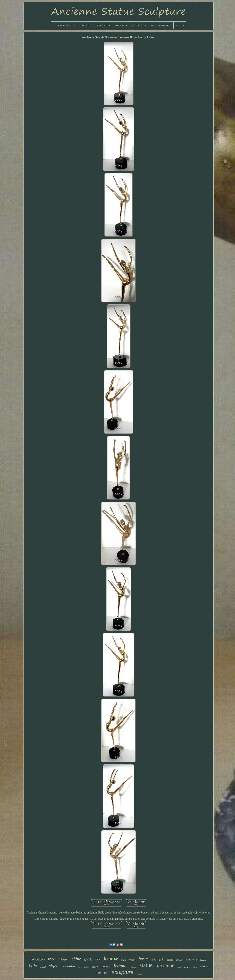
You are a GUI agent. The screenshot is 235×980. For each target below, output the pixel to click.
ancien (102, 972)
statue (146, 965)
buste (143, 959)
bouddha (68, 966)
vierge (132, 960)
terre (95, 967)
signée (187, 967)
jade (162, 960)
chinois (139, 974)
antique (63, 959)
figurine (203, 960)
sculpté (43, 967)
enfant (87, 967)
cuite (153, 960)
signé (54, 966)
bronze (111, 958)
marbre (106, 966)
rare (51, 959)
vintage (133, 967)
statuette (192, 959)
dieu (195, 967)
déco (80, 967)
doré (179, 967)
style (98, 960)
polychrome (38, 959)
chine (76, 959)
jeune (124, 960)
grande (88, 959)
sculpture (123, 972)
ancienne (165, 965)
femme (120, 966)
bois (33, 966)
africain (180, 960)
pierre (204, 966)
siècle (170, 960)
